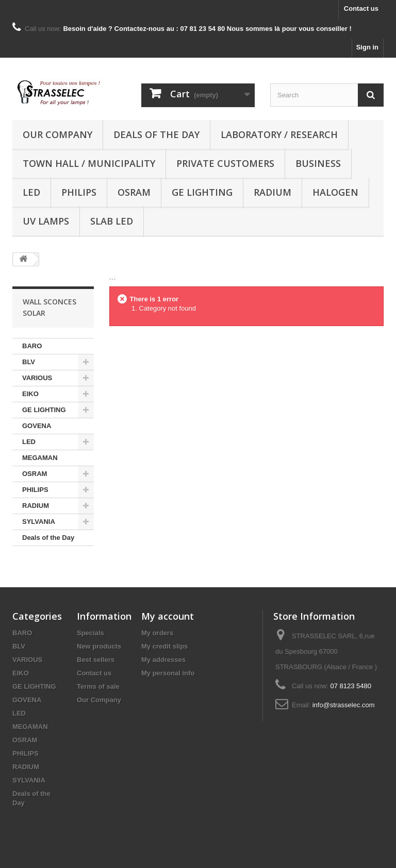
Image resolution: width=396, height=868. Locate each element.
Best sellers (96, 660)
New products (99, 646)
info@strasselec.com (344, 705)
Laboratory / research (279, 134)
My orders (157, 633)
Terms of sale (98, 686)
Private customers (225, 163)
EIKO (30, 394)
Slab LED (112, 221)
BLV (29, 362)
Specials (90, 633)
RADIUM (273, 192)
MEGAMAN (40, 458)
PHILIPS (79, 192)
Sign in (367, 47)
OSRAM (134, 192)
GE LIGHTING (202, 192)
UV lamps (46, 221)
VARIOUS (37, 378)
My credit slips (164, 646)
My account (168, 616)
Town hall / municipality (89, 163)
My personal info (168, 673)
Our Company (57, 134)
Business (318, 163)
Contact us (361, 8)
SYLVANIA (39, 522)
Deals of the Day (156, 134)
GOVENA (37, 426)
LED (31, 192)
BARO (32, 346)
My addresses (163, 660)
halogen (335, 192)
